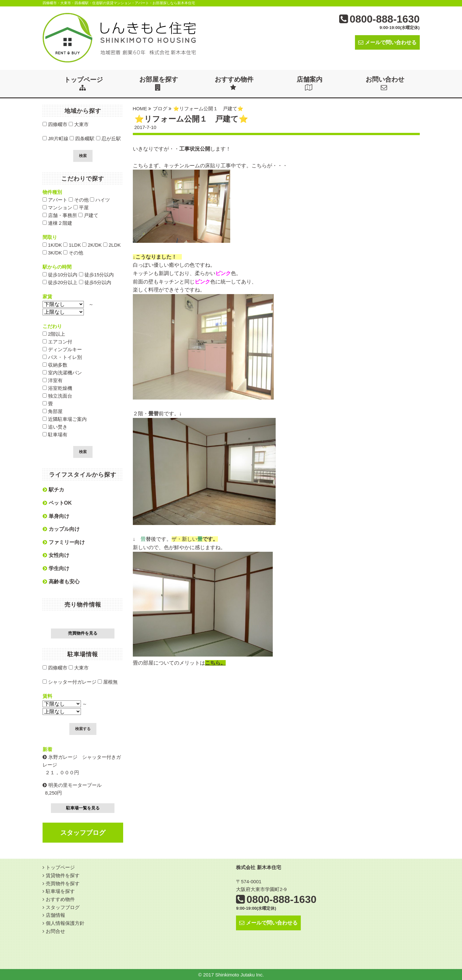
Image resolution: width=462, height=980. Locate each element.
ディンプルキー (62, 349)
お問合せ (55, 929)
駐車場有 (55, 434)
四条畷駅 (82, 138)
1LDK (72, 245)
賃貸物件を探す (63, 875)
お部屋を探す (159, 83)
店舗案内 (310, 83)
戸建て (88, 215)
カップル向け (61, 529)
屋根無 (108, 682)
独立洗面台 (57, 396)
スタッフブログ (83, 832)
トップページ (84, 83)
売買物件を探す (63, 882)
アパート (55, 199)
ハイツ (100, 199)
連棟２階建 (57, 223)
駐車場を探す (60, 890)
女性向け (56, 555)
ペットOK (57, 503)
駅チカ (53, 489)
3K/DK (52, 252)
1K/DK (52, 245)
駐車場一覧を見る (83, 808)
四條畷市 (55, 124)
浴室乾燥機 (57, 388)
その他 (79, 199)
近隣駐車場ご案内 (65, 419)
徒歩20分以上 (60, 282)
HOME (140, 108)
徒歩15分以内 (97, 274)
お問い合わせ (385, 83)
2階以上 (54, 334)
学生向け (56, 568)
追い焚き (55, 426)
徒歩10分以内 (60, 274)
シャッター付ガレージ (69, 682)
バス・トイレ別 (62, 357)
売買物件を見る (83, 633)
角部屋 (53, 411)
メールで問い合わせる (387, 42)
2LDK (112, 245)
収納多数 (55, 365)
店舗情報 (55, 913)
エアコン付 (57, 341)
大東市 (79, 124)
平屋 (81, 207)
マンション (57, 207)
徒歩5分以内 (95, 282)
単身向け (56, 516)
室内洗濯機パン (62, 372)
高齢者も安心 (61, 581)
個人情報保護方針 (65, 921)
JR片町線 (56, 138)
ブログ (160, 108)
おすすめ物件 (234, 83)
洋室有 (53, 380)
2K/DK (92, 245)
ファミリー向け (64, 542)
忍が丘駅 (108, 138)
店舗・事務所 (60, 215)
